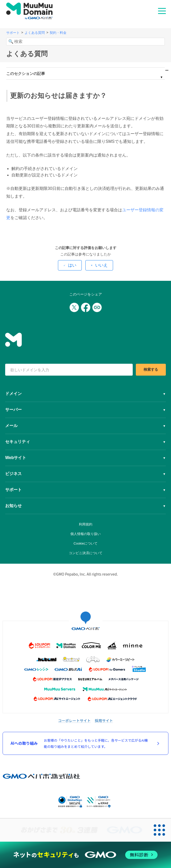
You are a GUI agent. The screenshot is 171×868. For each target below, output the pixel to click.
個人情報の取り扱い (85, 534)
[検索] (85, 42)
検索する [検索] (151, 369)
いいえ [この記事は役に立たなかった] (101, 265)
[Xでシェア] (74, 307)
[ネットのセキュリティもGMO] (85, 855)
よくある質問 (35, 33)
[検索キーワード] (69, 370)
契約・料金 (58, 33)
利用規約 (86, 524)
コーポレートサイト (75, 720)
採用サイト (104, 720)
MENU (162, 10)
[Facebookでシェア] (86, 307)
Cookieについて (85, 543)
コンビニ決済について (86, 553)
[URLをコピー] (97, 307)
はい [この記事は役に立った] (72, 265)
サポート (13, 33)
